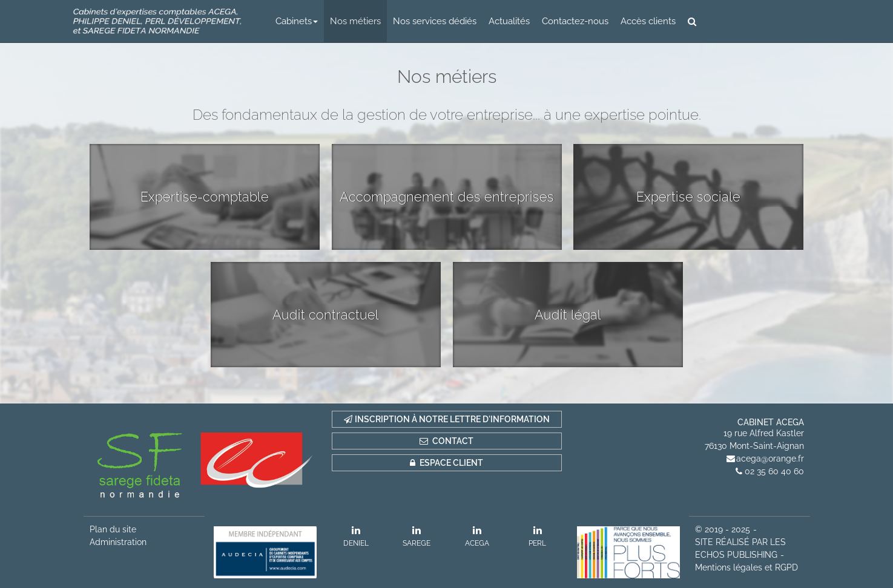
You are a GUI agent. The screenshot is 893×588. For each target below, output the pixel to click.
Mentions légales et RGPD (746, 567)
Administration (118, 542)
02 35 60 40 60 (774, 471)
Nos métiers (355, 21)
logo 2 (157, 21)
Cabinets (297, 21)
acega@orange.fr (770, 459)
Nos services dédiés (435, 21)
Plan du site (113, 529)
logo (775, 21)
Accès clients (648, 21)
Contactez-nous (575, 21)
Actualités (509, 21)
